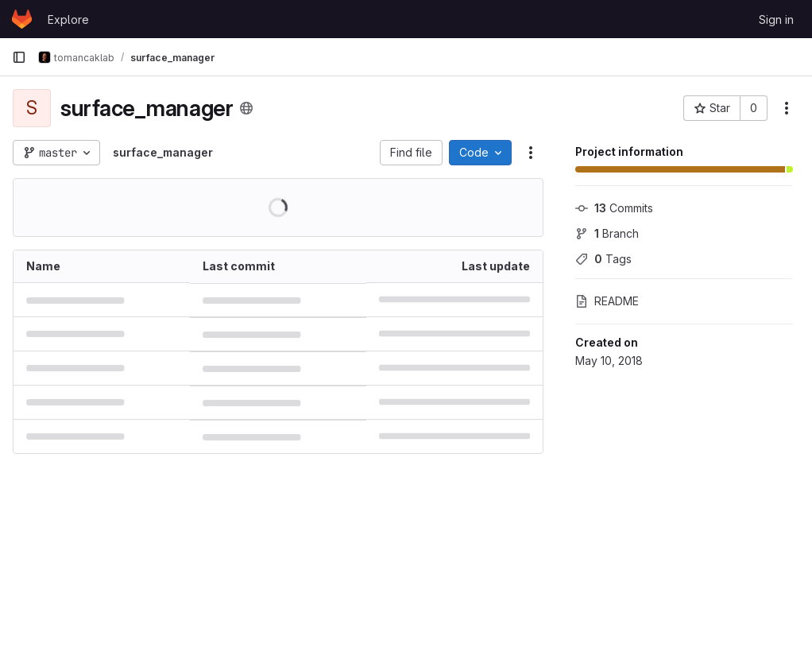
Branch (607, 233)
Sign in (776, 19)
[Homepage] (22, 19)
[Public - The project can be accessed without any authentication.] (246, 108)
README (607, 301)
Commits (614, 208)
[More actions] (787, 108)
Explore (68, 19)
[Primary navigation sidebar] (19, 57)
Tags (603, 259)
